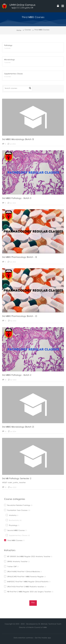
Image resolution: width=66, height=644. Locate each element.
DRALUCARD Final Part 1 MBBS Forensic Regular (25, 577)
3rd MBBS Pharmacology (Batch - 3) (19, 258)
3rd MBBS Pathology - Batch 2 (17, 375)
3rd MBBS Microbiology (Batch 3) (18, 140)
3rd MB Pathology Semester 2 (17, 479)
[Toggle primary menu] (63, 6)
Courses (28, 30)
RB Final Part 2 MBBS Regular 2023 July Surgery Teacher (29, 592)
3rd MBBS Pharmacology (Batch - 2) (20, 317)
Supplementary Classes (18, 536)
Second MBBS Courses (16, 531)
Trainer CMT (11, 567)
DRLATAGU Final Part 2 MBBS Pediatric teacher (25, 587)
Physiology (13, 526)
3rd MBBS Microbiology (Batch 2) (18, 427)
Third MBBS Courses (42, 30)
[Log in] (58, 6)
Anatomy (12, 516)
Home (19, 31)
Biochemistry (14, 521)
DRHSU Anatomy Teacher (17, 562)
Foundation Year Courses (17, 510)
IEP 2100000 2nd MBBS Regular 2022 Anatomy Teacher (28, 557)
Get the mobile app (43, 638)
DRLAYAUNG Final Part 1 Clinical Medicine (23, 572)
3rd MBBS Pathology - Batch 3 (17, 199)
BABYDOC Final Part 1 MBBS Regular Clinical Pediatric (27, 582)
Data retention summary (24, 638)
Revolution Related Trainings (18, 505)
